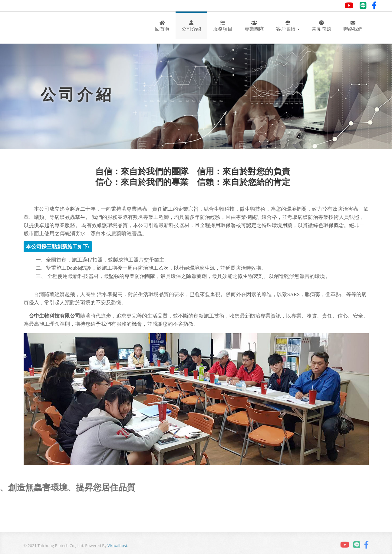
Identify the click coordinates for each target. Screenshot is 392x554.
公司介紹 (191, 26)
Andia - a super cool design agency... (49, 28)
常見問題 (321, 26)
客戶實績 (288, 26)
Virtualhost (117, 546)
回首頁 (162, 26)
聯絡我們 (353, 26)
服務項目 (223, 26)
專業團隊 (254, 26)
